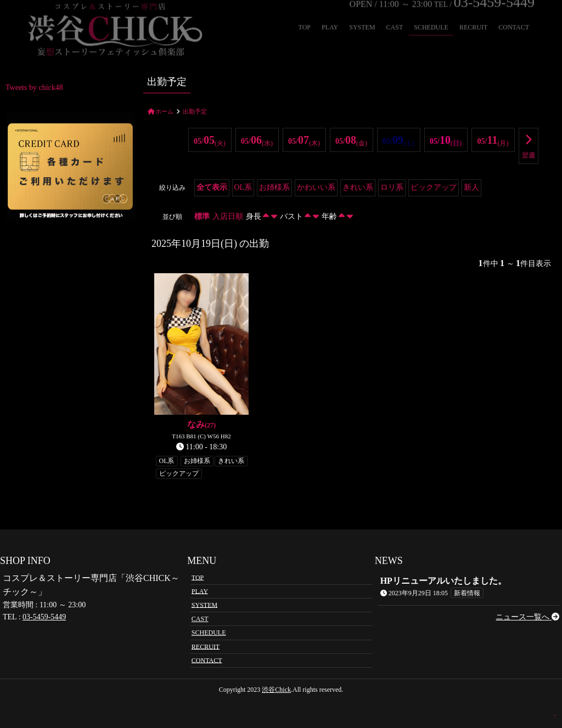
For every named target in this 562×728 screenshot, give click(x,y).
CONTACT (207, 660)
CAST (200, 619)
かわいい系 (316, 187)
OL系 (243, 187)
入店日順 (228, 216)
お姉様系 (274, 187)
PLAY (200, 591)
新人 (471, 187)
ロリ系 (392, 187)
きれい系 (358, 187)
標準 (202, 216)
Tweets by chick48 (34, 88)
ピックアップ (434, 187)
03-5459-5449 (44, 617)
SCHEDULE (209, 633)
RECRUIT (206, 646)
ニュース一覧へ (527, 617)
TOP (198, 577)
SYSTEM (204, 605)
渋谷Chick (276, 690)
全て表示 (212, 187)
